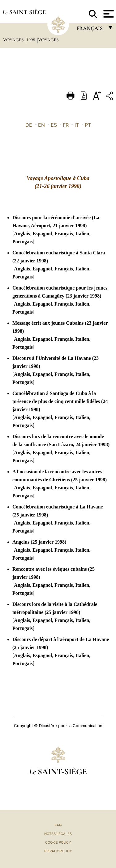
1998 (31, 40)
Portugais (23, 242)
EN (41, 125)
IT (77, 125)
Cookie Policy (58, 842)
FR (66, 125)
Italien (82, 234)
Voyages (14, 40)
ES (54, 125)
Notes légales (58, 834)
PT (88, 125)
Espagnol (42, 234)
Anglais (22, 234)
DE (29, 125)
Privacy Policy (58, 851)
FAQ (58, 825)
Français (64, 234)
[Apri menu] (108, 14)
